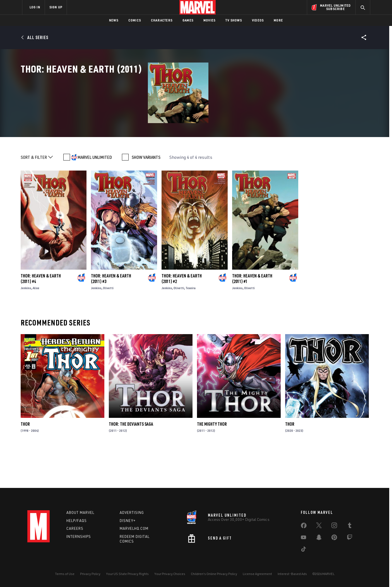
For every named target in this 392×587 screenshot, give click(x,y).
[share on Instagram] (334, 526)
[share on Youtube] (304, 538)
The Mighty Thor (212, 461)
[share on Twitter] (319, 526)
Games (188, 20)
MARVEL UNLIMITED (95, 194)
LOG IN (35, 7)
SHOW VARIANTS (146, 194)
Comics (135, 20)
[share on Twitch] (350, 538)
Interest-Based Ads (292, 574)
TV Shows (234, 20)
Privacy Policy (90, 574)
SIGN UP (56, 7)
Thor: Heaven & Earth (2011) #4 (41, 316)
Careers (75, 528)
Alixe (36, 325)
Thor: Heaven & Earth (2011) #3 (111, 316)
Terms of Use (65, 574)
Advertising (132, 512)
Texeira (191, 325)
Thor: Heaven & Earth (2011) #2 (182, 316)
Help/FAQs (77, 521)
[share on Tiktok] (304, 550)
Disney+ (128, 521)
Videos (258, 20)
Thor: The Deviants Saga (131, 461)
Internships (79, 536)
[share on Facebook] (304, 527)
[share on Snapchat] (319, 538)
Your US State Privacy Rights (127, 574)
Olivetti (108, 325)
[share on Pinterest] (334, 538)
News (114, 20)
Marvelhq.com (134, 528)
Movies (209, 20)
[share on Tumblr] (350, 526)
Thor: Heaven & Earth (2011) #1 (252, 316)
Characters (162, 20)
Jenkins (26, 325)
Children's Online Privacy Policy (214, 574)
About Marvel (80, 512)
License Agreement (257, 574)
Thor (25, 461)
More (278, 20)
